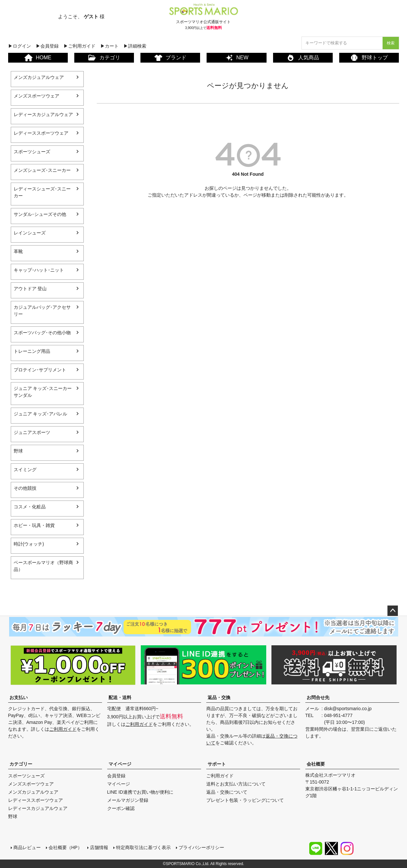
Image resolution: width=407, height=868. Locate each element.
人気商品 (303, 58)
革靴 (18, 251)
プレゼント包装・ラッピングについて (245, 800)
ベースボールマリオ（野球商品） (43, 566)
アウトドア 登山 (30, 289)
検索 (391, 43)
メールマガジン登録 (128, 800)
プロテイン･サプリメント (40, 370)
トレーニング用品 (32, 351)
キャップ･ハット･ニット (39, 270)
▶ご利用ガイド (80, 46)
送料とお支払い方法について (236, 784)
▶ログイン (20, 46)
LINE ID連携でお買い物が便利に (140, 792)
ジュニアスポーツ (32, 432)
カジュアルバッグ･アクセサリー (42, 311)
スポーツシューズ (32, 152)
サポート (217, 764)
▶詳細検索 (135, 46)
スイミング (25, 470)
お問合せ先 (318, 697)
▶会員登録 (47, 46)
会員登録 (116, 776)
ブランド (170, 58)
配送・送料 (120, 697)
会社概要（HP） (65, 847)
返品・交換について (227, 792)
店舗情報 (99, 847)
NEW (237, 58)
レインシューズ (30, 233)
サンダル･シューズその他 (40, 214)
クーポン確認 (121, 808)
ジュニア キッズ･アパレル (41, 414)
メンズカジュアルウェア (39, 77)
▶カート (109, 46)
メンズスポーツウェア (36, 96)
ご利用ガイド (63, 729)
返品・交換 (219, 697)
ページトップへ (393, 611)
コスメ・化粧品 (30, 507)
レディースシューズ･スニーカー (42, 192)
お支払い (19, 697)
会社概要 (316, 764)
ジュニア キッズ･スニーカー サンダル (43, 392)
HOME (38, 58)
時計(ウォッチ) (29, 544)
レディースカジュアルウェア (43, 114)
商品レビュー (27, 847)
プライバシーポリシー (201, 847)
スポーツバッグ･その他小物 (42, 333)
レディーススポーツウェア (41, 133)
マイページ (120, 764)
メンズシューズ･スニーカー (42, 170)
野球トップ (369, 58)
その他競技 (25, 488)
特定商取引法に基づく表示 (143, 847)
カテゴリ (104, 58)
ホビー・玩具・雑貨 (34, 525)
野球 (18, 451)
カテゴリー (21, 764)
